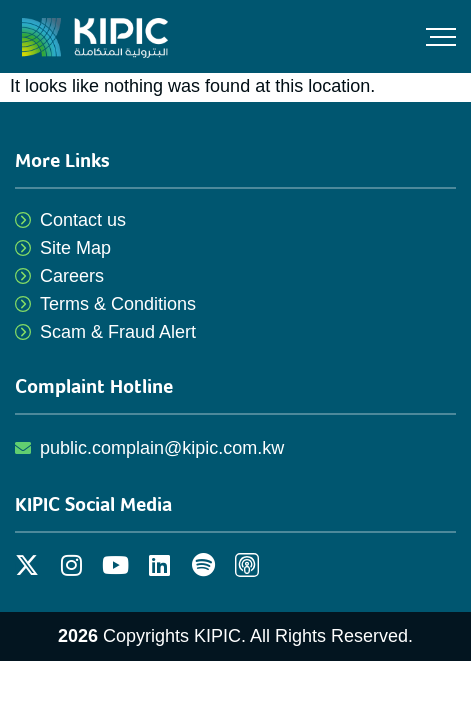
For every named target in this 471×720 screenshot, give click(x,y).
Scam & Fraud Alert (118, 332)
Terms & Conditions (118, 304)
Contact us (83, 220)
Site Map (75, 248)
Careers (72, 276)
